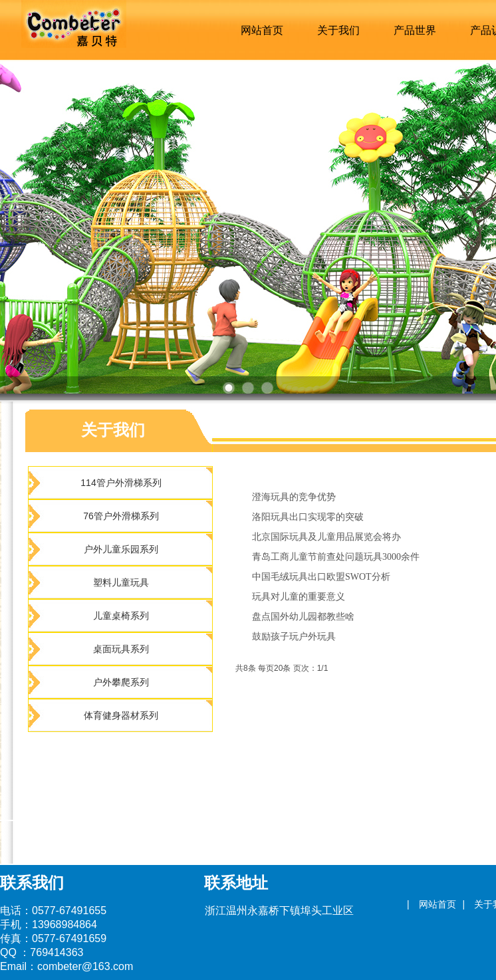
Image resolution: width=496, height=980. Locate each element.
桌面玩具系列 (121, 649)
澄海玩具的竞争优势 (294, 497)
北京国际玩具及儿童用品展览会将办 (326, 537)
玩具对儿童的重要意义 (299, 597)
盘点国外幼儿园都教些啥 (303, 617)
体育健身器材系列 (121, 715)
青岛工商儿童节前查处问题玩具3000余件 (336, 557)
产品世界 (415, 30)
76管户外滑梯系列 (121, 516)
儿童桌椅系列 (121, 616)
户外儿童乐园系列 (121, 549)
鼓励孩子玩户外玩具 (294, 637)
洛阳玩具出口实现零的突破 (308, 517)
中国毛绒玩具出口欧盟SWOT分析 (321, 577)
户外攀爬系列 (121, 682)
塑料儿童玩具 (121, 582)
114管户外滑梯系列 (121, 483)
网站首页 (262, 30)
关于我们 (338, 30)
